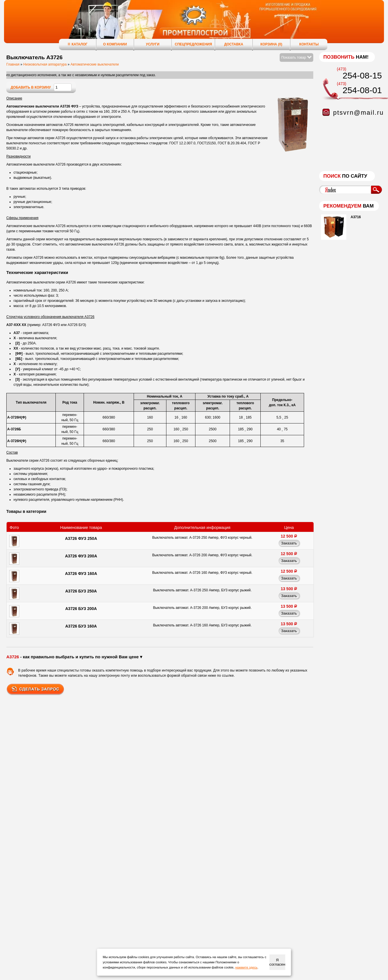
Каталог (77, 44)
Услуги (152, 44)
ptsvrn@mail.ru (358, 113)
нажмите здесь (246, 967)
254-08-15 (362, 75)
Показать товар (296, 57)
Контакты (309, 44)
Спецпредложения (193, 44)
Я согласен (277, 962)
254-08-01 (362, 90)
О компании (115, 44)
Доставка (234, 44)
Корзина (271, 44)
